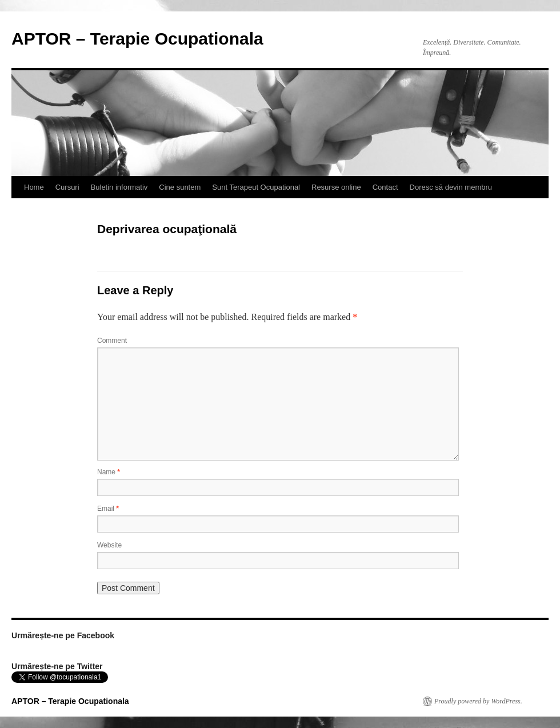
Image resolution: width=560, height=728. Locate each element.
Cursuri (67, 187)
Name (109, 472)
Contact (385, 187)
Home (34, 187)
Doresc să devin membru (451, 187)
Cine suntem (180, 187)
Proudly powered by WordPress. (478, 701)
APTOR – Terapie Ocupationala (137, 39)
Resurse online (336, 187)
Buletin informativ (119, 187)
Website (109, 545)
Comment (112, 341)
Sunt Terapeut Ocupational (256, 187)
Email (108, 509)
